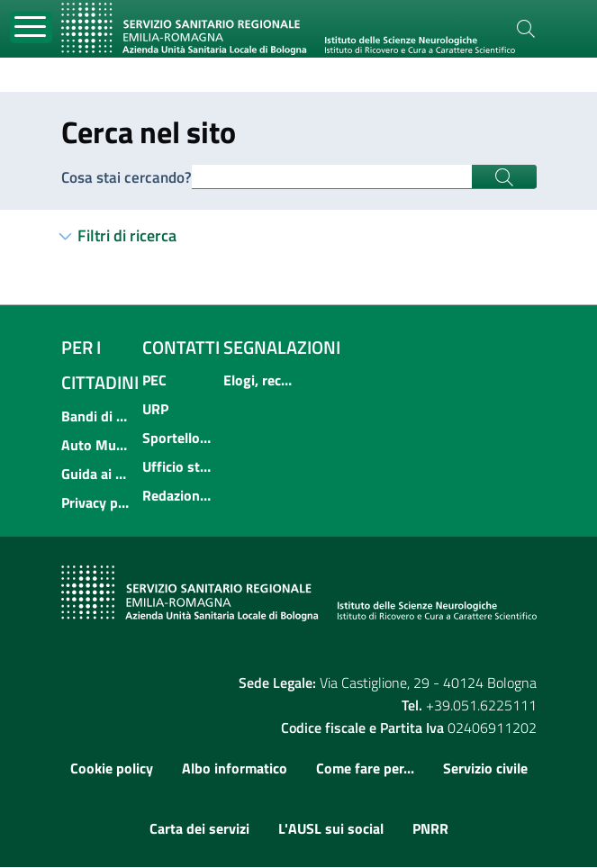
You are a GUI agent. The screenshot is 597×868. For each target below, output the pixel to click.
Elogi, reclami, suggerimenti (258, 381)
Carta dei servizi (199, 829)
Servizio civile (485, 769)
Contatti (181, 348)
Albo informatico (235, 769)
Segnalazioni (282, 348)
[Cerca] (526, 29)
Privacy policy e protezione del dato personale (96, 503)
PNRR (430, 829)
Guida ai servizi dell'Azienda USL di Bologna (96, 475)
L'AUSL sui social (331, 829)
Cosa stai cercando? (129, 177)
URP (155, 410)
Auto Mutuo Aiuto (96, 446)
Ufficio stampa (177, 467)
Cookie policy (112, 769)
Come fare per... (365, 769)
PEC (154, 381)
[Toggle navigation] (31, 27)
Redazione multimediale (177, 496)
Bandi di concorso (96, 417)
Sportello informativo (177, 439)
